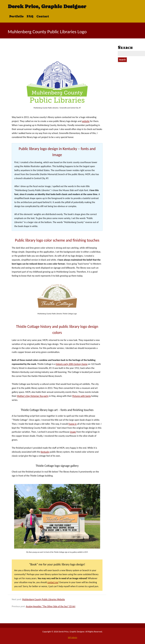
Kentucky (45, 452)
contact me (53, 582)
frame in (73, 424)
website (86, 121)
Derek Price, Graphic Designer (47, 6)
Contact (43, 16)
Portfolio (16, 16)
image (73, 432)
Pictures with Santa (82, 396)
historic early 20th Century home (72, 364)
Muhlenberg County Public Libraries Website (44, 599)
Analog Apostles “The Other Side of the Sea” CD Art (51, 606)
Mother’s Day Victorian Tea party (33, 396)
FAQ (30, 16)
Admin (72, 637)
